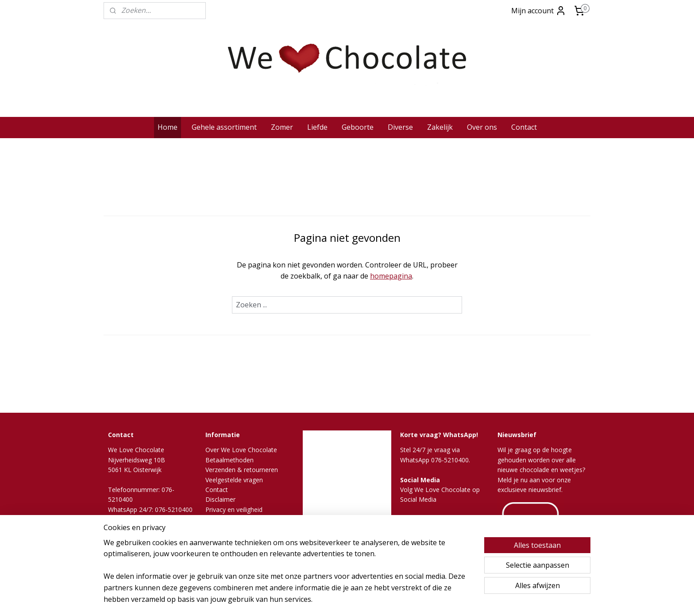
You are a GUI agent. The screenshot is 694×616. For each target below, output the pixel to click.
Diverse (400, 127)
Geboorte (358, 127)
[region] (289, 577)
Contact (524, 127)
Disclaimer (220, 499)
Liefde (317, 127)
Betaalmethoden (229, 460)
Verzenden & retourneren (242, 470)
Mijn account (539, 11)
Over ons (482, 127)
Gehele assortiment (224, 127)
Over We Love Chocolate (241, 450)
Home (168, 127)
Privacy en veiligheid (234, 509)
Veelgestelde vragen (234, 480)
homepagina (391, 276)
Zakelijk (440, 127)
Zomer (282, 127)
